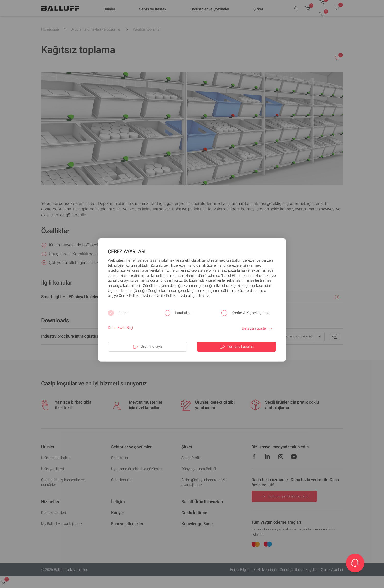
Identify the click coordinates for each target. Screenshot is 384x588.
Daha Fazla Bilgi (120, 328)
